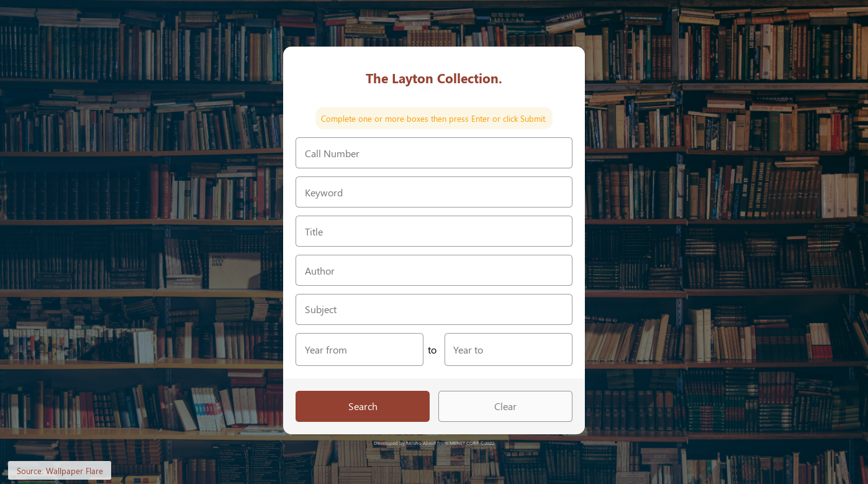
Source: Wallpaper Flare (60, 471)
